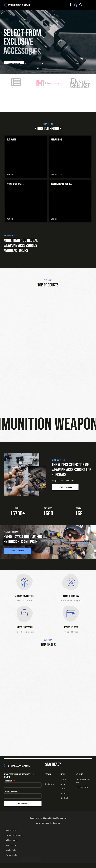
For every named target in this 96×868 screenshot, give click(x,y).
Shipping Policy (12, 840)
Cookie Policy (11, 850)
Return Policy (11, 845)
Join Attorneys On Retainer (48, 823)
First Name (9, 781)
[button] (86, 5)
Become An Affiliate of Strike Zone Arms (48, 818)
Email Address (11, 792)
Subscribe (23, 804)
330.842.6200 (82, 787)
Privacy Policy (11, 830)
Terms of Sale (12, 855)
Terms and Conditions (15, 835)
